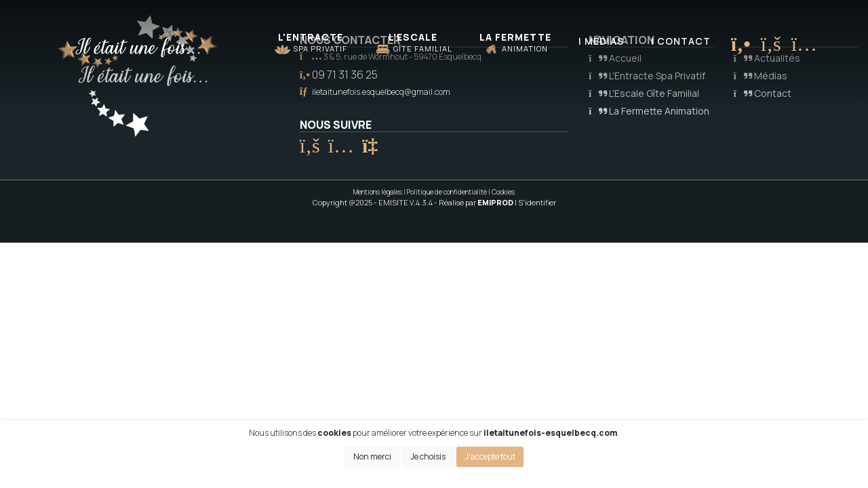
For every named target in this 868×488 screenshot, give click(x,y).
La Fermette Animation (649, 111)
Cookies (503, 192)
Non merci (372, 456)
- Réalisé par (474, 202)
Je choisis (428, 456)
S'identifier (537, 202)
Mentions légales (378, 192)
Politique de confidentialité (447, 192)
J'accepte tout (490, 456)
